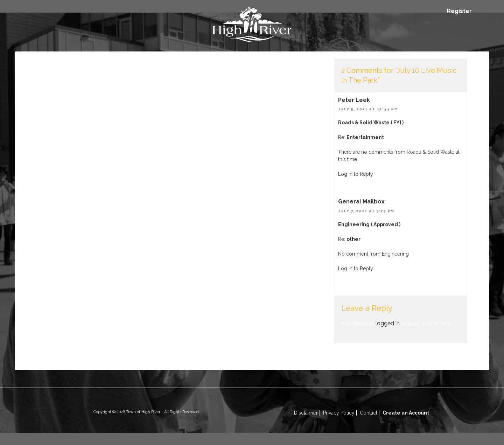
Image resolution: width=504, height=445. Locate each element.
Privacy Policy (339, 413)
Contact (369, 413)
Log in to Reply (356, 174)
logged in (388, 323)
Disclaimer (306, 413)
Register (459, 11)
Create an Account (406, 413)
